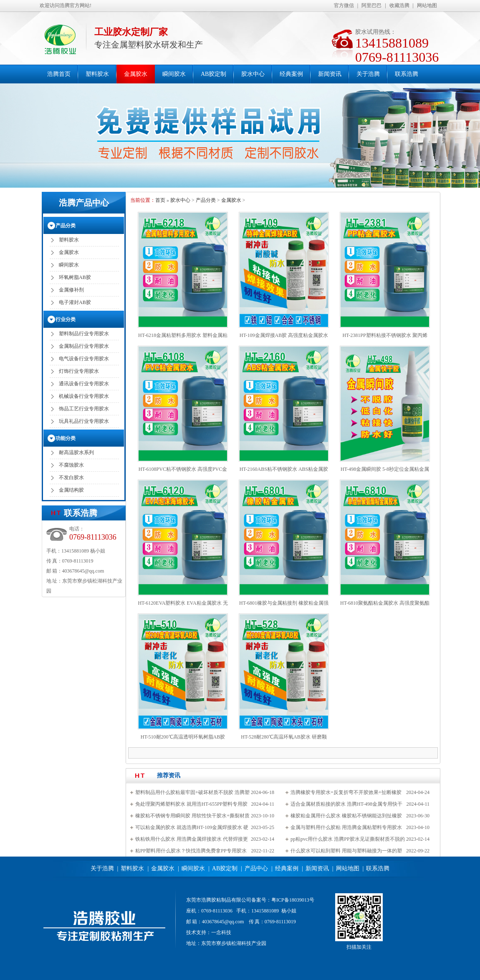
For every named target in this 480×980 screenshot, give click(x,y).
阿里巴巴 (371, 5)
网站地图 (427, 5)
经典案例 (291, 74)
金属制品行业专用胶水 (84, 346)
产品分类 (206, 200)
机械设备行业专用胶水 (84, 396)
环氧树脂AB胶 (75, 277)
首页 (160, 200)
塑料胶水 (97, 74)
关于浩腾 (368, 74)
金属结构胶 (71, 490)
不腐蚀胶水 (71, 465)
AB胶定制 (213, 74)
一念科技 (221, 932)
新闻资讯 (330, 74)
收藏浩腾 (399, 5)
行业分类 (66, 319)
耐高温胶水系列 (76, 452)
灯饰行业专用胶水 (79, 371)
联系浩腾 (407, 74)
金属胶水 (136, 74)
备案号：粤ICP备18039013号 (283, 900)
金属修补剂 (71, 290)
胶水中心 (253, 74)
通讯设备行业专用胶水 (84, 384)
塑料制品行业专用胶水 (84, 334)
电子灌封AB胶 (75, 302)
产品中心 (256, 868)
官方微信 (344, 5)
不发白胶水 (71, 477)
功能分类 (66, 438)
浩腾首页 (59, 74)
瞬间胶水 (174, 74)
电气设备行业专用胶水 (84, 359)
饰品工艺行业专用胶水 (84, 409)
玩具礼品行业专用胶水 (84, 421)
